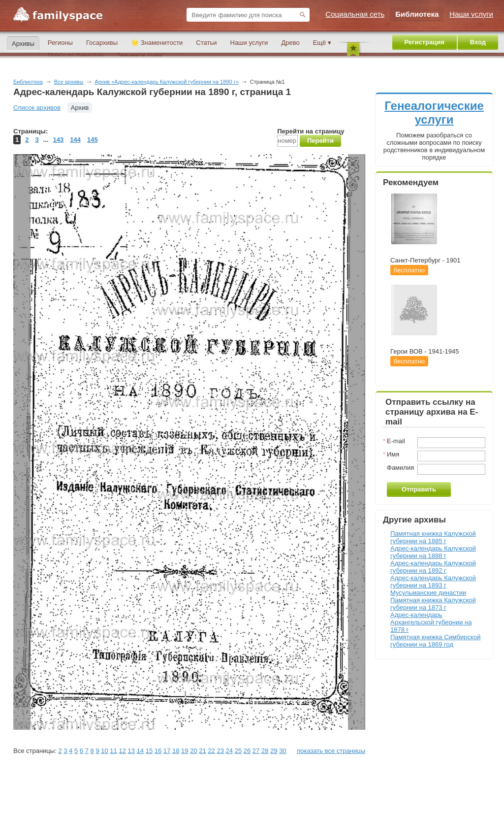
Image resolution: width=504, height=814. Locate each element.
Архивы (23, 44)
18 (176, 751)
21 (202, 751)
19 (185, 751)
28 (265, 751)
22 (211, 751)
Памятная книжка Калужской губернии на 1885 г (433, 537)
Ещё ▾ (322, 43)
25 (238, 751)
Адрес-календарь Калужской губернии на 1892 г (433, 567)
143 (59, 140)
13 (131, 751)
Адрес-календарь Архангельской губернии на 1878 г (431, 622)
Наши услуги (249, 43)
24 (229, 751)
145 (93, 140)
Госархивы (102, 43)
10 (104, 751)
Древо (290, 43)
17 (167, 751)
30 (283, 751)
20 (193, 751)
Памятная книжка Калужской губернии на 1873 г (433, 604)
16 (158, 751)
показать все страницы (331, 751)
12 (122, 751)
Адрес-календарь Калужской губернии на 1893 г (433, 582)
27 (256, 751)
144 (75, 140)
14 (140, 751)
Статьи (206, 43)
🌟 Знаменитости (157, 43)
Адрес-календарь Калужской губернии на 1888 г (433, 552)
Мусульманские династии (428, 593)
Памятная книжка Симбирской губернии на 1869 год (435, 641)
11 (113, 751)
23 (220, 751)
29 (274, 751)
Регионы (60, 43)
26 (247, 751)
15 (149, 751)
